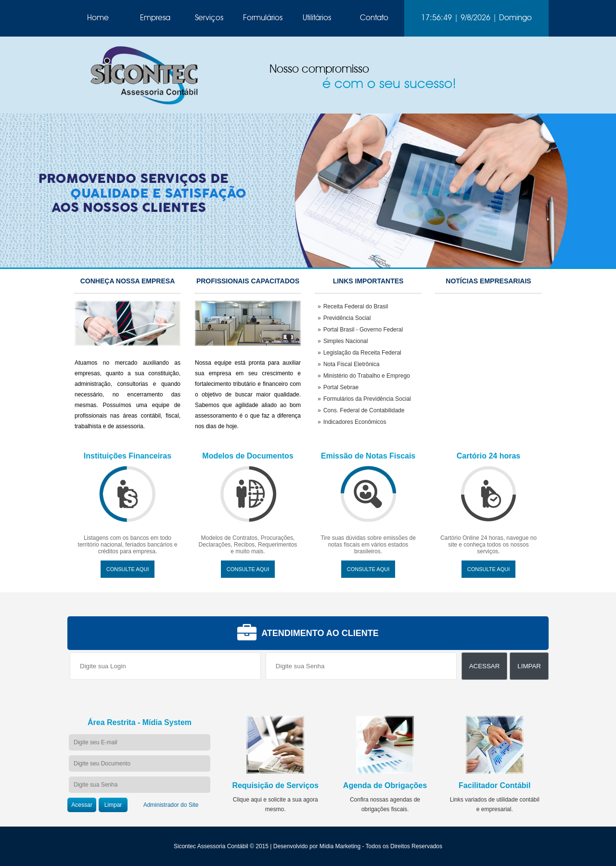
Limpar (529, 666)
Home (98, 18)
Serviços (209, 18)
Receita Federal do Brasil (356, 306)
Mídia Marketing (340, 846)
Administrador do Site (171, 805)
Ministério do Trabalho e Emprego (367, 376)
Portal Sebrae (341, 387)
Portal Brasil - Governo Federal (363, 330)
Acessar (485, 666)
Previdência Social (347, 318)
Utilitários (317, 18)
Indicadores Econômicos (355, 422)
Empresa (155, 18)
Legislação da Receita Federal (362, 353)
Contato (374, 18)
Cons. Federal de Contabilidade (364, 410)
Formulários (263, 18)
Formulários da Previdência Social (367, 399)
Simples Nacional (346, 341)
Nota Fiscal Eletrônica (352, 364)
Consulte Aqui (128, 569)
